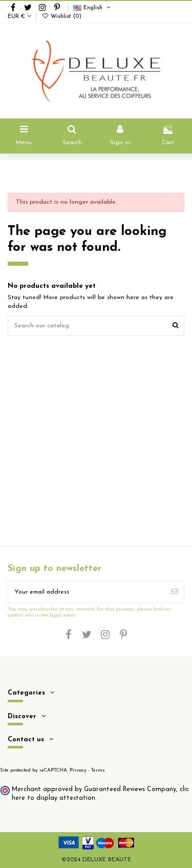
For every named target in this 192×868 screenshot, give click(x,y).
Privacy (78, 770)
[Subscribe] (175, 592)
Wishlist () (61, 17)
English (92, 8)
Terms (98, 770)
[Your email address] (87, 592)
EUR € (19, 17)
